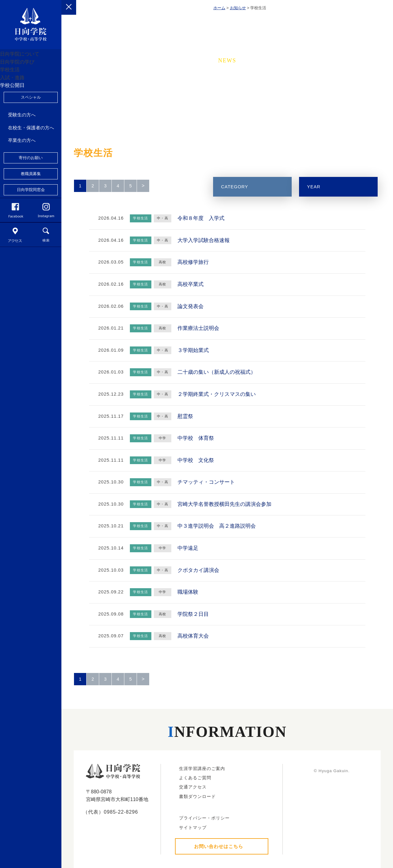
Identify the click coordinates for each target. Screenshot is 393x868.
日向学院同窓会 (31, 237)
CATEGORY (235, 187)
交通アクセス (193, 787)
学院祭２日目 (193, 614)
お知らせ (238, 8)
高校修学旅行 (193, 262)
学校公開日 (19, 128)
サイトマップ (193, 827)
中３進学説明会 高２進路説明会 (217, 526)
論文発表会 (191, 306)
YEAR (314, 187)
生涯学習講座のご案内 (202, 768)
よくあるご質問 (195, 778)
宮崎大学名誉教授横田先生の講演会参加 (224, 504)
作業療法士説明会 (198, 328)
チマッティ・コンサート (206, 482)
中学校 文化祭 (196, 460)
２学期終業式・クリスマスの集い (217, 394)
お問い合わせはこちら (219, 846)
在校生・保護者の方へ (31, 175)
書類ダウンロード (197, 796)
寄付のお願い (31, 205)
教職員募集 (31, 221)
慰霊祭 (185, 416)
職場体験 (188, 592)
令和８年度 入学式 (201, 218)
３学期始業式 (193, 350)
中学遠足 (188, 548)
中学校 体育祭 (196, 438)
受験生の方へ (22, 162)
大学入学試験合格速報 (204, 240)
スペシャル (31, 145)
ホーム (219, 8)
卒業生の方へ (22, 188)
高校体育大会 (193, 636)
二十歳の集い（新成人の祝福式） (217, 372)
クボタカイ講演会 (198, 570)
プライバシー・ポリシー (204, 818)
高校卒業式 (191, 284)
